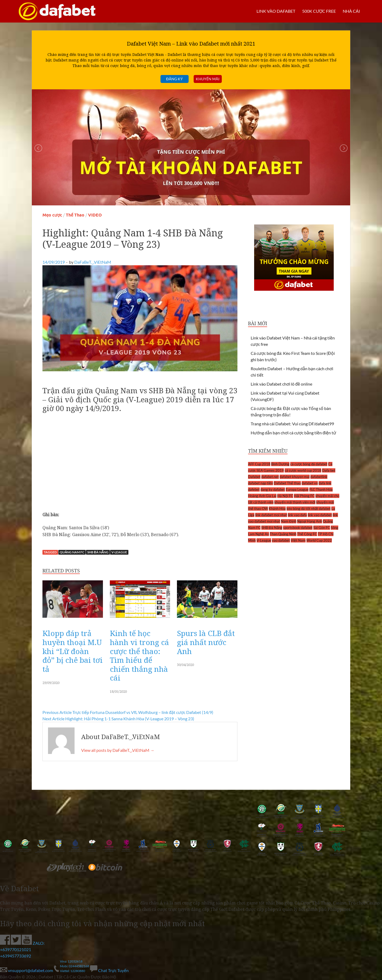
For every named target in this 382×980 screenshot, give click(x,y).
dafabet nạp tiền (261, 483)
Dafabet (254, 477)
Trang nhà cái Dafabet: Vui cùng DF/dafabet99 (292, 424)
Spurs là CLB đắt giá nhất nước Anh (206, 642)
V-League (119, 552)
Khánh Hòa (277, 509)
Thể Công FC (307, 534)
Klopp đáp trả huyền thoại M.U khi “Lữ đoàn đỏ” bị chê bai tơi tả (73, 651)
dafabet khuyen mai (295, 477)
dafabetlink (319, 477)
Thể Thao (75, 215)
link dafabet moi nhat (271, 515)
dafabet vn (310, 483)
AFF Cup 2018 (259, 464)
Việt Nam (298, 540)
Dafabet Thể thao (287, 483)
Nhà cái (351, 11)
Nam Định (289, 521)
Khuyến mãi (208, 79)
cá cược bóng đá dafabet (309, 464)
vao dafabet (281, 540)
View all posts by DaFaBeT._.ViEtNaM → (118, 750)
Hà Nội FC (285, 496)
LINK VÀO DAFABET (276, 11)
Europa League (297, 489)
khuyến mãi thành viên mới (295, 502)
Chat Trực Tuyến (109, 970)
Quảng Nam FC (72, 552)
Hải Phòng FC (304, 496)
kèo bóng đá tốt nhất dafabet (309, 509)
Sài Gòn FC (322, 528)
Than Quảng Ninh (283, 534)
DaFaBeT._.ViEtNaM (93, 262)
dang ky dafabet (273, 489)
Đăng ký (174, 79)
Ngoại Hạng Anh (310, 521)
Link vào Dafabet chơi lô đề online (281, 384)
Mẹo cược (52, 215)
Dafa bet (329, 470)
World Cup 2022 (319, 540)
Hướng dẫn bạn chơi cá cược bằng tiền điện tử (293, 433)
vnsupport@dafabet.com (27, 970)
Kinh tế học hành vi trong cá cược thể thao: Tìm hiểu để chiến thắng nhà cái (139, 655)
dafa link (325, 483)
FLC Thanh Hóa (321, 489)
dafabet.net (270, 477)
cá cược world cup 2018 (303, 470)
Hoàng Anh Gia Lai (262, 496)
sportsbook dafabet (298, 528)
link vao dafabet (320, 515)
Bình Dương (280, 464)
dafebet (254, 489)
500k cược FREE (319, 11)
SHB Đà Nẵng (98, 552)
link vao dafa (297, 515)
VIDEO (95, 215)
